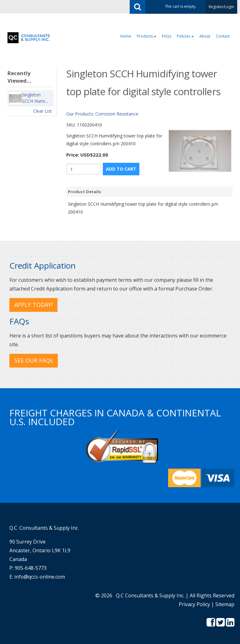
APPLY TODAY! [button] (33, 305)
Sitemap (225, 604)
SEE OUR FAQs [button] (34, 360)
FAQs (167, 36)
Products (147, 36)
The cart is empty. (181, 6)
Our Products (80, 114)
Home (126, 36)
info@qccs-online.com (40, 577)
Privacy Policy (194, 604)
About (205, 36)
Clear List (42, 111)
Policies (185, 36)
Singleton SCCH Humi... (35, 98)
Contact (223, 36)
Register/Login (221, 7)
